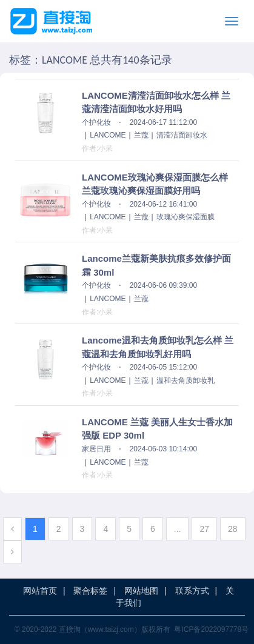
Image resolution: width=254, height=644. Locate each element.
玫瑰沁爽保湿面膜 (185, 217)
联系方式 (192, 591)
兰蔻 (141, 135)
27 (204, 529)
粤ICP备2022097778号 (211, 629)
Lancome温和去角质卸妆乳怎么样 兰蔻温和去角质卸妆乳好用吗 (158, 347)
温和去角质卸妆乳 (185, 380)
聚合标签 (90, 591)
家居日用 (96, 449)
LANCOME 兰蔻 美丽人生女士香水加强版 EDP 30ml (157, 429)
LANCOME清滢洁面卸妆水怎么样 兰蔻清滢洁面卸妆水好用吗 (156, 102)
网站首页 (40, 591)
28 (233, 529)
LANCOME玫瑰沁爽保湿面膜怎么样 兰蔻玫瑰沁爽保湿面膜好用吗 (155, 184)
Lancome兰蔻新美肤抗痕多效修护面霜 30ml (156, 265)
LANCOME (108, 135)
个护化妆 (96, 122)
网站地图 (141, 591)
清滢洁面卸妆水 (182, 135)
